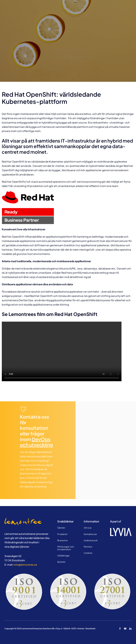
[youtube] (125, 629)
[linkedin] (130, 629)
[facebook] (120, 629)
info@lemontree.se (25, 565)
